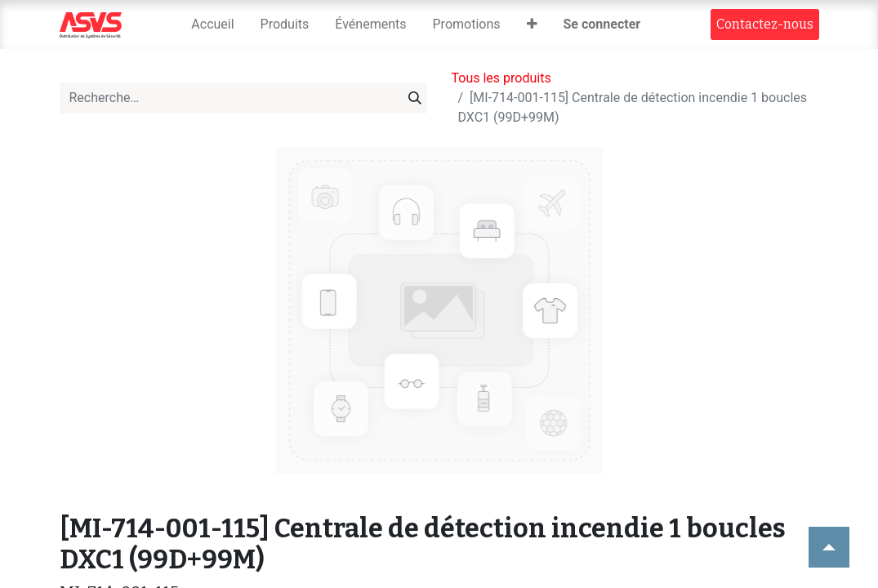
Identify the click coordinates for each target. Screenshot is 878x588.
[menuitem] (212, 24)
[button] (532, 24)
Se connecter (602, 24)
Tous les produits (501, 78)
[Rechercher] (415, 98)
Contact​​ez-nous (765, 24)
